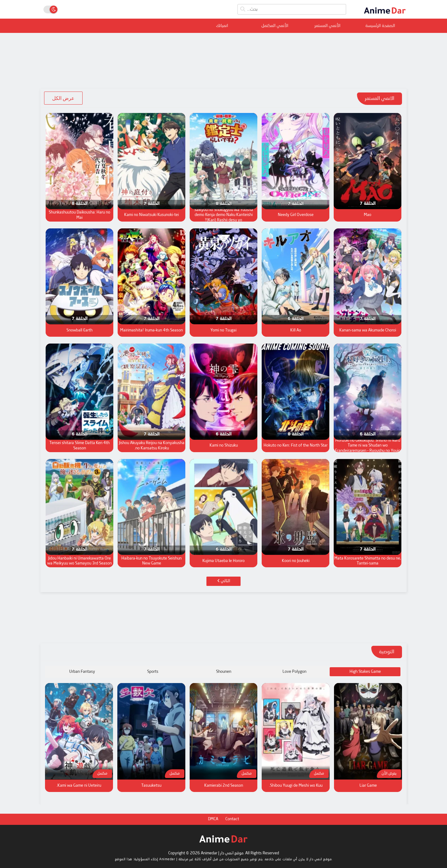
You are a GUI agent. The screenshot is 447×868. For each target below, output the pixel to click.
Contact (232, 819)
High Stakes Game (365, 672)
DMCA (213, 819)
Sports (153, 672)
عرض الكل (63, 98)
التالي (224, 581)
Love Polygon (294, 672)
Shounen (224, 672)
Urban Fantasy (82, 672)
